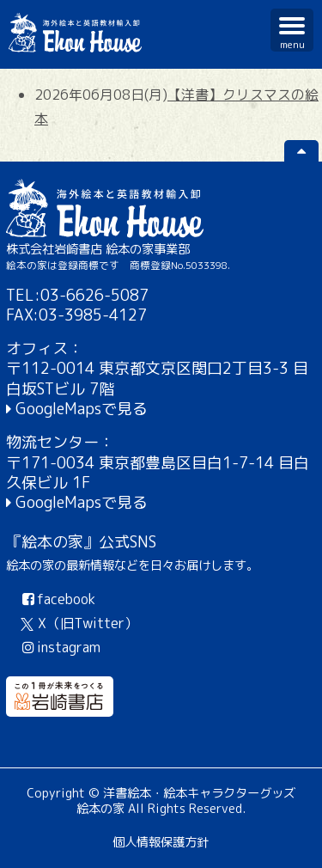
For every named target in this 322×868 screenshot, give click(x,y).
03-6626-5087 (94, 295)
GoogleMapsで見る (82, 409)
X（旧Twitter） (79, 623)
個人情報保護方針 (161, 842)
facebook (57, 599)
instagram (60, 647)
